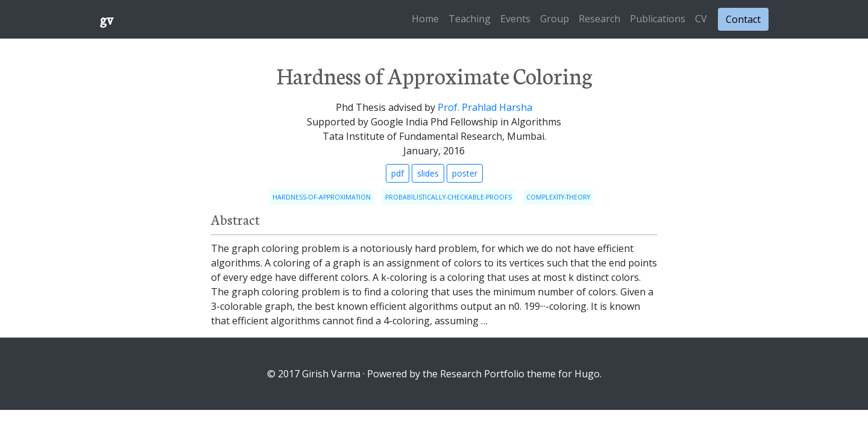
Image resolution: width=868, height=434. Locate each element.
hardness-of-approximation (322, 197)
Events (515, 19)
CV (701, 19)
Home (425, 19)
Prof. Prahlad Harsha (485, 107)
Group (555, 19)
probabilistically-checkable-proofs (448, 197)
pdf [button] (398, 173)
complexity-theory (558, 197)
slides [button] (428, 173)
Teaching (470, 19)
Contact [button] (743, 19)
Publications (658, 19)
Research (599, 19)
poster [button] (465, 173)
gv (106, 19)
